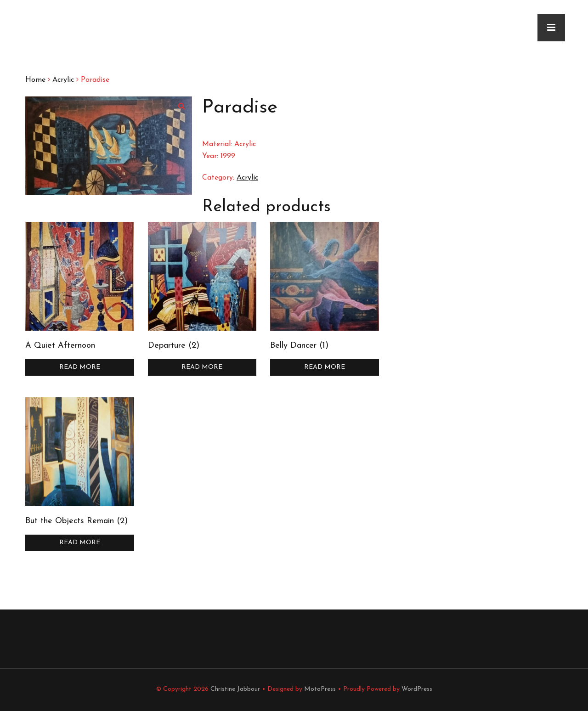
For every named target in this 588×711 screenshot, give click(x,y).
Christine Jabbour (235, 689)
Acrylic (63, 80)
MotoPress (320, 689)
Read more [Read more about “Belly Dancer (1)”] (325, 367)
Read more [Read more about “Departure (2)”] (202, 367)
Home (35, 80)
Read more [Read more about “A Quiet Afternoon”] (80, 367)
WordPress (417, 689)
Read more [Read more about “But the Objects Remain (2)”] (80, 543)
